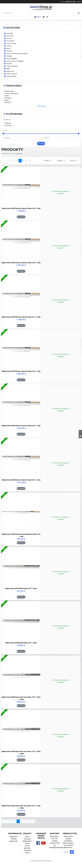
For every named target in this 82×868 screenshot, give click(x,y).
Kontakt (79, 2)
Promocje (8, 125)
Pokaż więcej (41, 106)
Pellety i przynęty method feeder (17, 54)
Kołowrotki (10, 41)
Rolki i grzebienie (12, 59)
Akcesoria (10, 33)
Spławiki (9, 64)
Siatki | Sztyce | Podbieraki (15, 61)
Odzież (9, 49)
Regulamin (14, 836)
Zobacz (21, 217)
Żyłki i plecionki (11, 76)
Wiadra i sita (10, 71)
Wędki (8, 69)
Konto (27, 836)
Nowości (8, 123)
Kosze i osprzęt (11, 44)
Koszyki (9, 46)
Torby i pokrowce (12, 66)
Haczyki (9, 38)
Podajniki (9, 56)
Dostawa (27, 839)
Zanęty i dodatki (12, 74)
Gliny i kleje (10, 36)
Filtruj (41, 144)
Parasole (9, 51)
